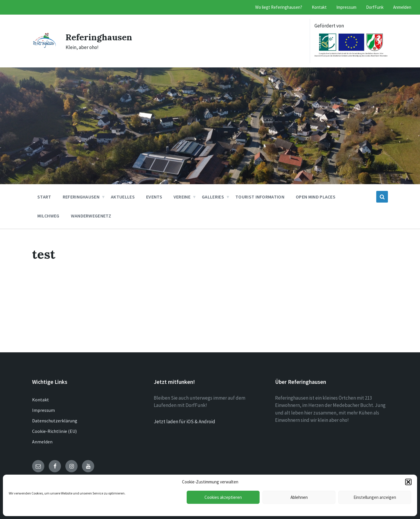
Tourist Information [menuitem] (260, 197)
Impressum (43, 410)
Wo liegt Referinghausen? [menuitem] (279, 7)
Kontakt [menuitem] (319, 7)
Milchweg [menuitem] (48, 216)
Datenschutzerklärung (55, 421)
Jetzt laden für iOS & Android (184, 422)
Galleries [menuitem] (213, 197)
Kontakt (41, 400)
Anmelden (42, 442)
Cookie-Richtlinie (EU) (54, 431)
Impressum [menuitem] (346, 7)
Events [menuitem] (154, 197)
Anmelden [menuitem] (402, 7)
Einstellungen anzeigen (375, 497)
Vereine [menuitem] (182, 197)
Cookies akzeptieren (223, 497)
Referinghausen (99, 37)
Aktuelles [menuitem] (123, 197)
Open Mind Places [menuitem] (316, 197)
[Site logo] (44, 46)
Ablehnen (299, 497)
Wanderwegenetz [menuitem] (91, 216)
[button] (408, 482)
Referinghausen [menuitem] (81, 197)
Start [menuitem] (44, 197)
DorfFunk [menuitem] (375, 7)
